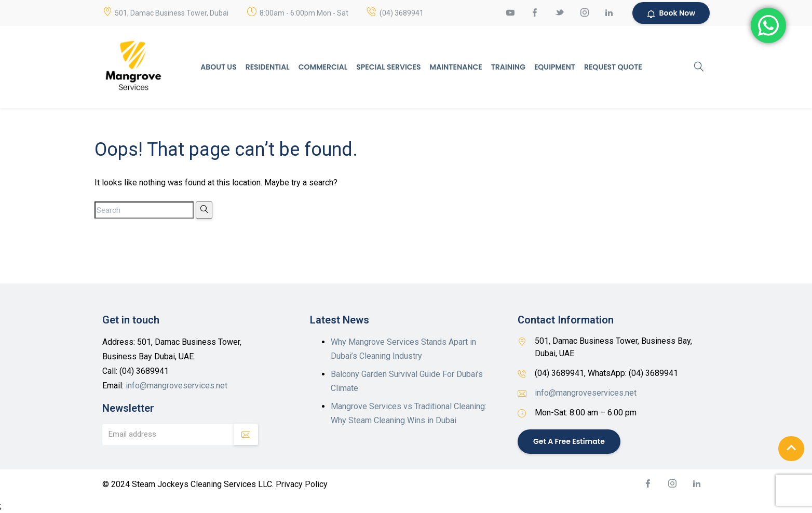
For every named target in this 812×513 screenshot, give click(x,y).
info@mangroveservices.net (177, 386)
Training (508, 67)
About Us (218, 67)
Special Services (388, 67)
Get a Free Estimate (569, 441)
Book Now (671, 13)
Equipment (555, 67)
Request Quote (613, 67)
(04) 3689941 (402, 13)
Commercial (323, 67)
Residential (268, 67)
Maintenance (456, 67)
